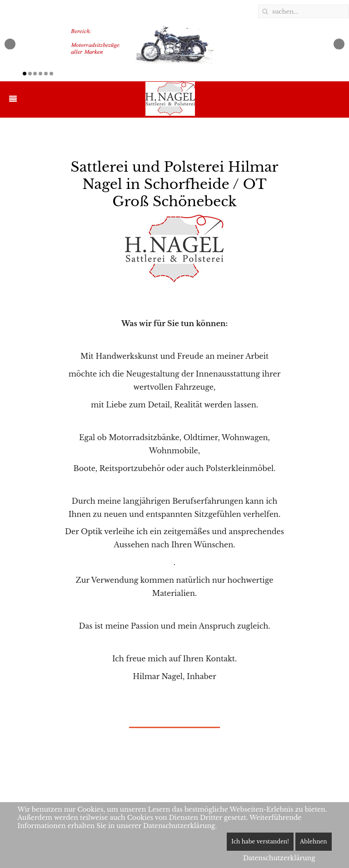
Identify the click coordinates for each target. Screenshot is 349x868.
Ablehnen (314, 841)
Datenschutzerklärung (279, 858)
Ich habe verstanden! (260, 841)
